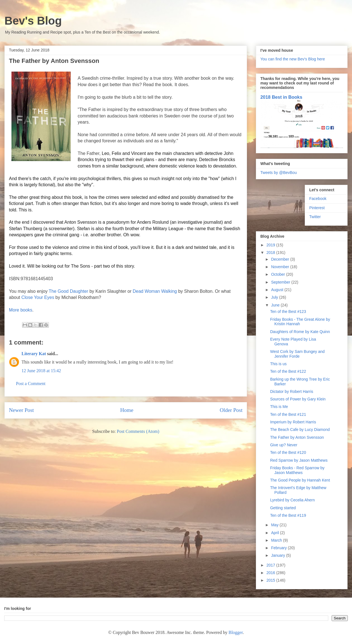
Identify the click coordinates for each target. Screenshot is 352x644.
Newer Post (21, 410)
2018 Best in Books (281, 97)
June (276, 305)
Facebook (318, 199)
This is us (278, 364)
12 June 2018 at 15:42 (41, 371)
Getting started (283, 508)
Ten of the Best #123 (288, 312)
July (275, 297)
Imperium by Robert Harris (293, 422)
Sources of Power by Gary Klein (298, 399)
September (281, 282)
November (280, 267)
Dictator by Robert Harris (292, 391)
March (277, 540)
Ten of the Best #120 (288, 452)
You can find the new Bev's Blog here (293, 59)
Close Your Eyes (38, 297)
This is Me (279, 407)
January (279, 555)
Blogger (236, 632)
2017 (271, 565)
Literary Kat (34, 354)
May (275, 525)
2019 (271, 245)
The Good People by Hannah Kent (300, 480)
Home (127, 410)
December (280, 259)
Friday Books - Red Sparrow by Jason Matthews (297, 470)
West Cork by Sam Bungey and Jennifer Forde (297, 354)
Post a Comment (31, 384)
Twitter (315, 217)
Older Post (231, 410)
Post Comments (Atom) (138, 431)
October (279, 274)
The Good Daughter (68, 291)
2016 (271, 573)
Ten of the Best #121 (288, 414)
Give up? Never (284, 445)
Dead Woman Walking (155, 291)
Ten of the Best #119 (288, 515)
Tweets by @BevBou (279, 173)
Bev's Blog (33, 21)
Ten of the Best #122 (288, 371)
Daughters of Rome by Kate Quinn (300, 332)
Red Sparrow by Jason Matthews (299, 460)
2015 (271, 580)
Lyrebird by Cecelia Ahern (292, 500)
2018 (271, 253)
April (275, 533)
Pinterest (317, 208)
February (279, 548)
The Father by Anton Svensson (297, 437)
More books (21, 310)
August (278, 290)
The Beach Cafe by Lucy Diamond (300, 430)
